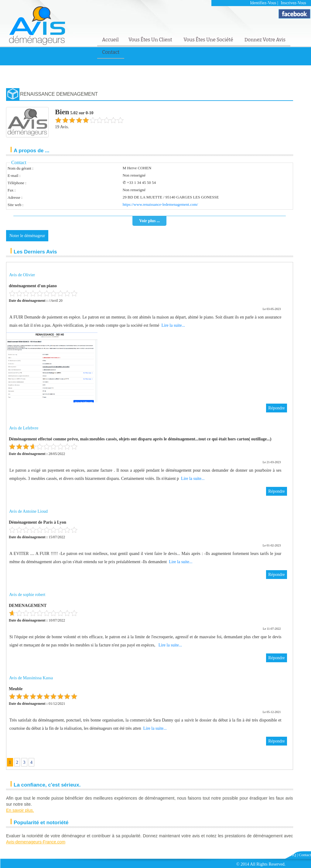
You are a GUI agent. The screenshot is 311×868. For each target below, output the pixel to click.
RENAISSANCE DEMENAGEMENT (59, 94)
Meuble (16, 689)
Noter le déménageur (27, 236)
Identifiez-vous (263, 3)
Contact (111, 52)
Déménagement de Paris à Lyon (38, 522)
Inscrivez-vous (293, 3)
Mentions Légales (272, 855)
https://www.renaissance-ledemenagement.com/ (160, 204)
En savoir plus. (20, 810)
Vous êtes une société (209, 40)
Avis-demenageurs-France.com (36, 842)
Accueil (110, 40)
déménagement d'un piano (33, 286)
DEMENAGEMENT (28, 606)
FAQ (292, 855)
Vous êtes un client (151, 40)
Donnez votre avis (265, 40)
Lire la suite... (173, 325)
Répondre (276, 408)
